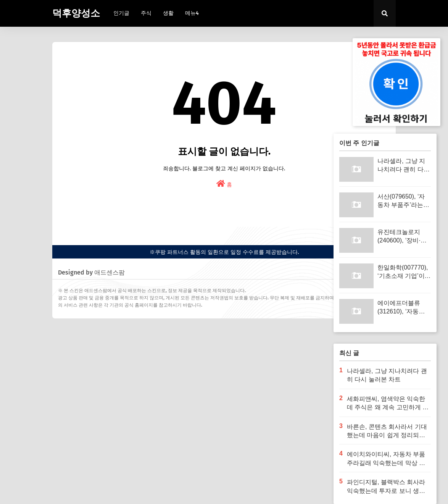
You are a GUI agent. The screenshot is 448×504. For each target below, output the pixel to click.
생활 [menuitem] (168, 13)
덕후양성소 (76, 13)
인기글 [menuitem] (121, 13)
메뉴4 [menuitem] (192, 13)
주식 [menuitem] (146, 13)
